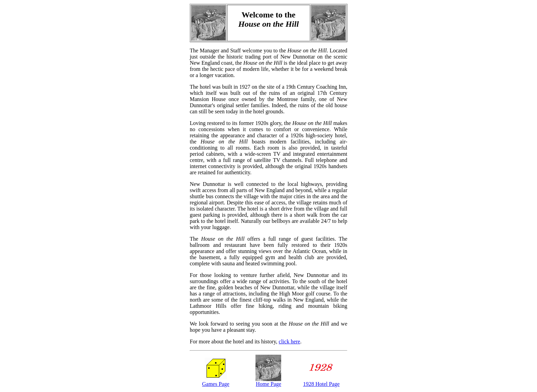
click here (290, 342)
